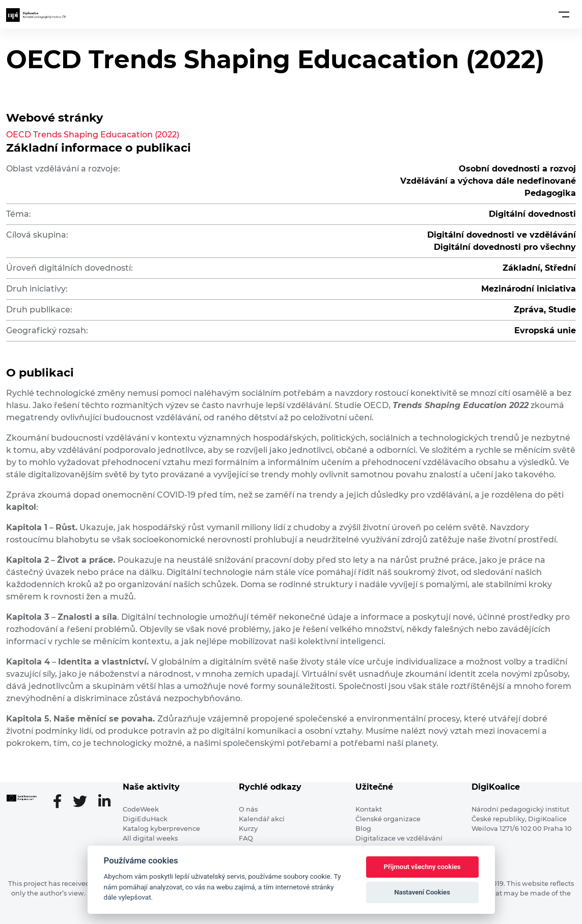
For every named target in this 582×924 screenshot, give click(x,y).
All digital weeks (150, 838)
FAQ (246, 838)
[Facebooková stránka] (61, 802)
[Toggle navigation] (564, 14)
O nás (248, 809)
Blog (363, 829)
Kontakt (369, 809)
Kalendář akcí (262, 819)
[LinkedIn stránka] (104, 802)
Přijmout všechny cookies (422, 867)
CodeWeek (141, 809)
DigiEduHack (145, 819)
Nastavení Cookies (422, 892)
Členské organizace (388, 819)
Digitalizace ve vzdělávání (399, 838)
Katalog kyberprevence (161, 829)
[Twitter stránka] (84, 802)
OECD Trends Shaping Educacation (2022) (93, 135)
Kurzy (248, 829)
